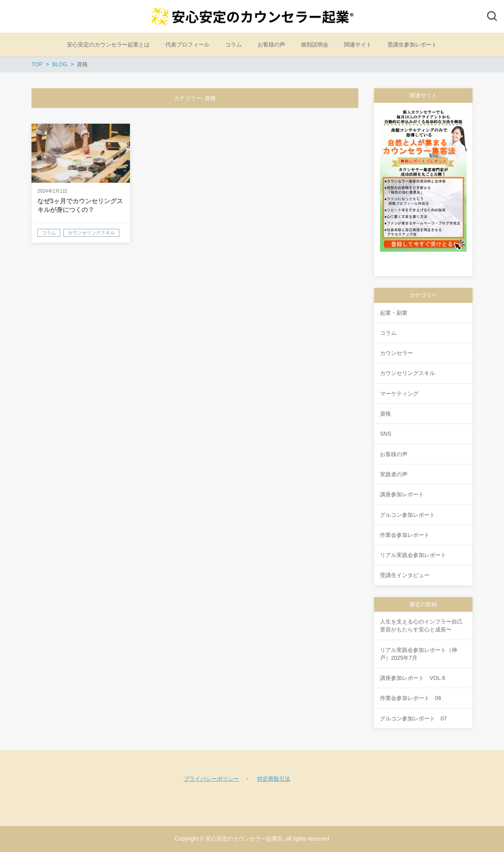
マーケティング (399, 394)
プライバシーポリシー (211, 779)
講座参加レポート (402, 494)
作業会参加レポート (405, 535)
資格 (385, 414)
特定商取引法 (274, 779)
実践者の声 (394, 474)
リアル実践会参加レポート (413, 555)
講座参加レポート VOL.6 (413, 678)
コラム (388, 333)
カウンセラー (397, 353)
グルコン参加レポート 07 (413, 718)
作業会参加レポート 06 (411, 698)
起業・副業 (394, 313)
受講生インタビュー (405, 575)
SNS (386, 434)
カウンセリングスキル (408, 373)
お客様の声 (394, 454)
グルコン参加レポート (408, 515)
